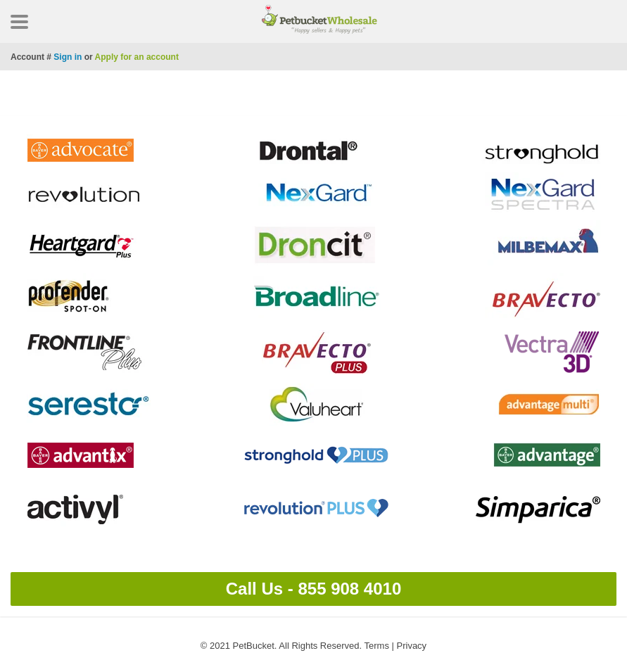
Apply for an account (137, 57)
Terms (377, 646)
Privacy (412, 646)
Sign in (68, 57)
